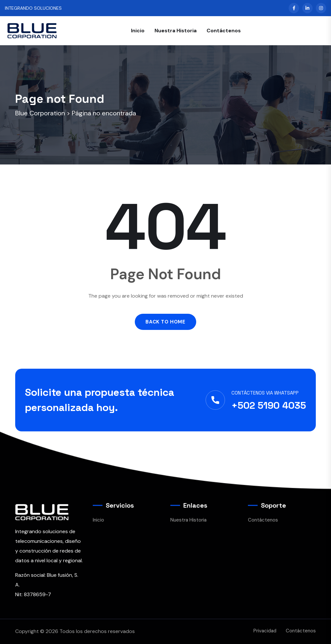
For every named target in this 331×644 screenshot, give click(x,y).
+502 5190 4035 (269, 405)
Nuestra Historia (176, 31)
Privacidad (265, 631)
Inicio (138, 31)
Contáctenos (224, 31)
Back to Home (165, 322)
